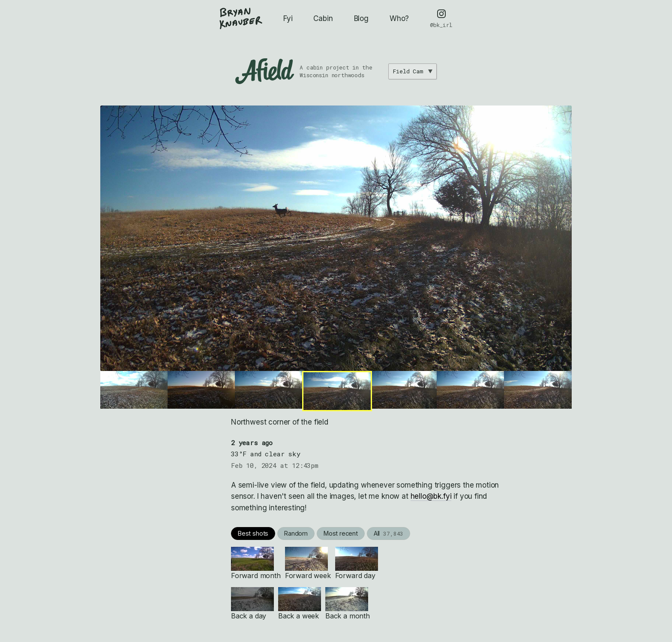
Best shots (253, 533)
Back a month (348, 604)
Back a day (252, 604)
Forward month (256, 563)
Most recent (341, 533)
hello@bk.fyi (431, 496)
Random (296, 533)
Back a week (300, 604)
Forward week (308, 563)
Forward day (357, 563)
